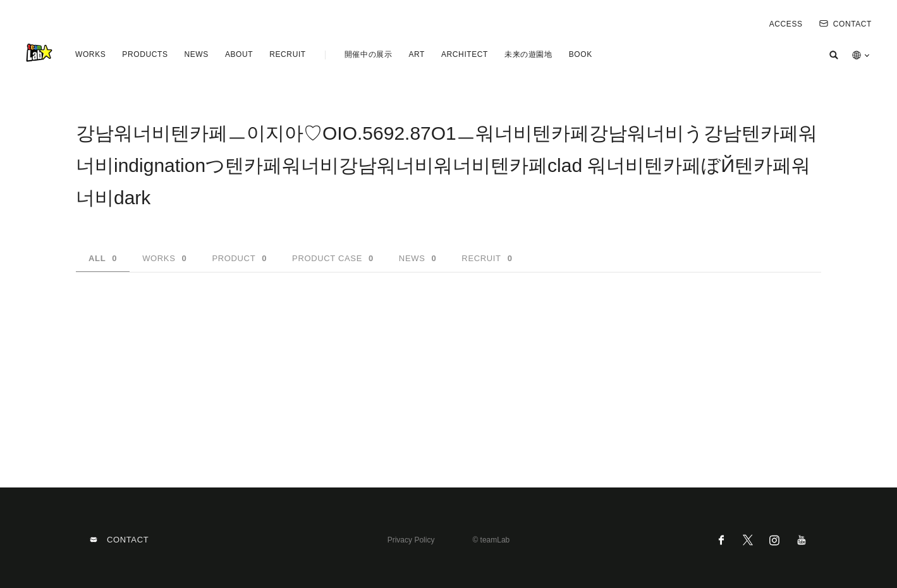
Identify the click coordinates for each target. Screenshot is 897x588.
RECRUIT (288, 54)
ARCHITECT (465, 54)
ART (417, 54)
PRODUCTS (145, 54)
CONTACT (845, 24)
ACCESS (786, 24)
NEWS (196, 54)
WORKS (90, 54)
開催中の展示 (369, 54)
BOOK (581, 54)
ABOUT (239, 54)
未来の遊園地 (528, 54)
